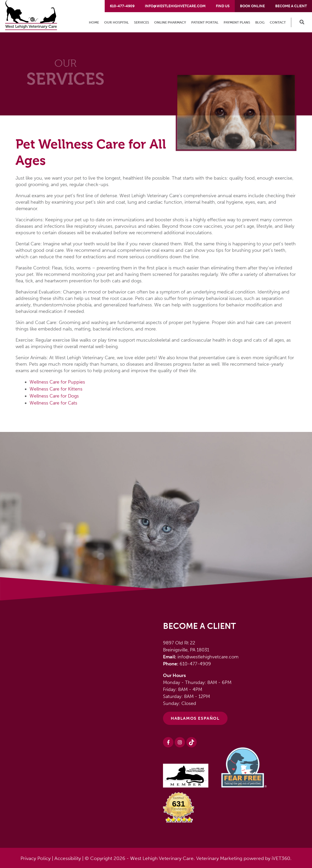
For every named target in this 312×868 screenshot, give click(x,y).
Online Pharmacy (170, 22)
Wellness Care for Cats (53, 403)
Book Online (252, 6)
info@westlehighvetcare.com (175, 6)
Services (141, 22)
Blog (260, 22)
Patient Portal (205, 22)
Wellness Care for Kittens (56, 389)
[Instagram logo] (180, 742)
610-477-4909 (122, 6)
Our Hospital (116, 22)
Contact (278, 22)
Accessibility (68, 858)
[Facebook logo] (168, 742)
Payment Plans (237, 22)
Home (94, 22)
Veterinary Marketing (219, 858)
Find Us (223, 6)
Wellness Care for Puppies (57, 382)
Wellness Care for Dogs (54, 396)
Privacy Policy (36, 858)
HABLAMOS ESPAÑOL (195, 718)
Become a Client (291, 6)
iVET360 (281, 858)
